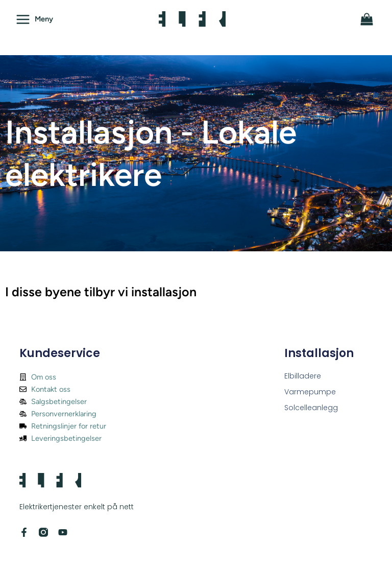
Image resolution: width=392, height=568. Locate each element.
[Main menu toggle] (34, 19)
